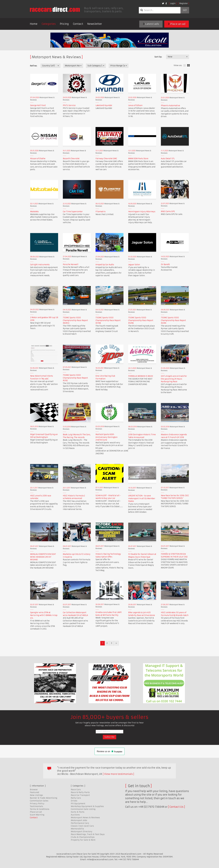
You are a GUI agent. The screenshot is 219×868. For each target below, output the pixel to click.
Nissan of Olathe (38, 159)
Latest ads (151, 24)
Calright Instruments (40, 265)
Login (173, 3)
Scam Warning (37, 815)
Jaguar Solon (134, 265)
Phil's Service (69, 105)
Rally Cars (76, 798)
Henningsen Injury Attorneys (142, 212)
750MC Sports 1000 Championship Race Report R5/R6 (141, 320)
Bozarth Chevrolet (71, 159)
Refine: (33, 66)
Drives (74, 801)
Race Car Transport (80, 795)
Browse (34, 790)
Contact (78, 24)
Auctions (75, 815)
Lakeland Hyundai (104, 105)
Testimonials (36, 806)
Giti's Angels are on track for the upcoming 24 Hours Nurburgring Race (174, 379)
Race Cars (76, 790)
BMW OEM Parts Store (138, 159)
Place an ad (177, 24)
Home (34, 24)
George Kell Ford (38, 105)
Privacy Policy (37, 804)
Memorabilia (77, 829)
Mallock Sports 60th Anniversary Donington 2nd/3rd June (106, 437)
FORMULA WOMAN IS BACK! (141, 376)
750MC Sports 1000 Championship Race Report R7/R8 (108, 320)
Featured (34, 792)
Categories (49, 24)
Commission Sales (39, 801)
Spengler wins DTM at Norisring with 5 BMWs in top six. (44, 615)
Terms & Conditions (40, 809)
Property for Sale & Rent (83, 840)
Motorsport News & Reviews (85, 818)
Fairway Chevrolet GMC (106, 159)
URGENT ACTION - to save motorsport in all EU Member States (142, 498)
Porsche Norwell (71, 264)
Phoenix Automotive (170, 106)
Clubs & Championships (83, 837)
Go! (185, 10)
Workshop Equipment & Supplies (87, 806)
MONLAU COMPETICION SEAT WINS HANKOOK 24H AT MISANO (43, 557)
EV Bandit (165, 264)
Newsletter (95, 24)
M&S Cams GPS (168, 211)
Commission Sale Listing (83, 809)
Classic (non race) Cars (82, 826)
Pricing (64, 24)
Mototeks (34, 212)
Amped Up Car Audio (105, 265)
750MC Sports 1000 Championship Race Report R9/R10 (75, 320)
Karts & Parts (78, 812)
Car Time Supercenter (73, 212)
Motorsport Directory (81, 831)
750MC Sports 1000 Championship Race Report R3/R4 (173, 320)
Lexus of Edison (135, 105)
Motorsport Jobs (79, 820)
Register (184, 3)
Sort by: (158, 57)
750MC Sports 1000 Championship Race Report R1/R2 (75, 378)
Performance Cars (80, 823)
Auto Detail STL (168, 159)
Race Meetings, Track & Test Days (88, 834)
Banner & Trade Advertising (44, 798)
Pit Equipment (78, 804)
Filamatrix (101, 212)
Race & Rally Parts (80, 792)
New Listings (36, 795)
